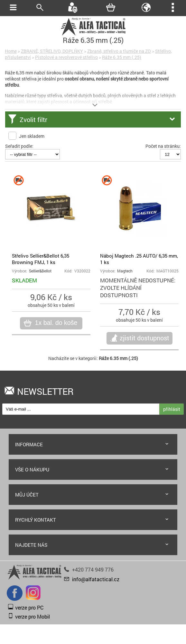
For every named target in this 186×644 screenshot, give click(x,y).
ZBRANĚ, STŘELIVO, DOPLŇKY (52, 51)
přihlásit (172, 409)
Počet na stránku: (163, 146)
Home (11, 51)
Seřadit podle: (19, 146)
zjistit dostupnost (144, 338)
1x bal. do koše (55, 323)
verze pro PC (29, 607)
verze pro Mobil (33, 616)
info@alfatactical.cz (96, 579)
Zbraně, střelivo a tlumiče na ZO (119, 51)
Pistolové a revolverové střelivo (66, 57)
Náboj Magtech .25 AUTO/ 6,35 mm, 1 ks (139, 259)
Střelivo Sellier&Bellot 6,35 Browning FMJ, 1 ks (41, 259)
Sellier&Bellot (40, 271)
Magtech (125, 271)
